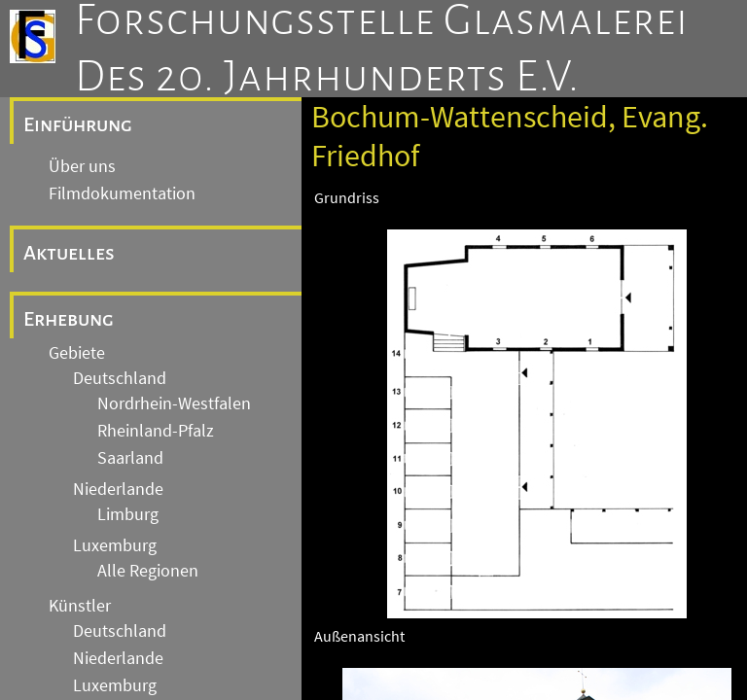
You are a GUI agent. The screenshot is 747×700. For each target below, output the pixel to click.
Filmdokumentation (122, 193)
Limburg (128, 514)
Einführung (78, 124)
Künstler (80, 606)
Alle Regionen (148, 571)
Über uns (82, 166)
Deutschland (120, 378)
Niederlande (118, 489)
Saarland (130, 458)
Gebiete (77, 353)
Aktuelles (69, 253)
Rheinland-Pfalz (156, 431)
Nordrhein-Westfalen (174, 403)
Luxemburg (115, 545)
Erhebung (69, 319)
